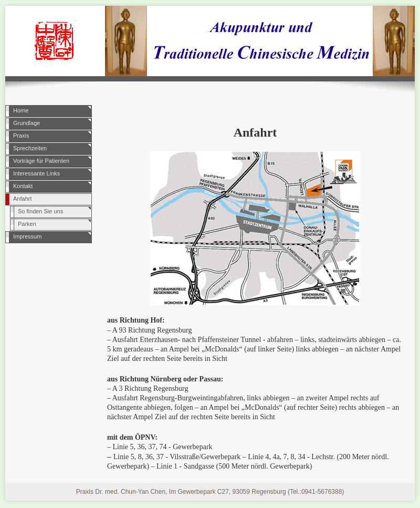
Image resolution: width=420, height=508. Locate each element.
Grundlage (27, 123)
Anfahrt (22, 199)
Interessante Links (36, 173)
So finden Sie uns (40, 211)
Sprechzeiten (30, 148)
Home (21, 110)
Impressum (27, 236)
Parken (27, 224)
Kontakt (23, 186)
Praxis (21, 136)
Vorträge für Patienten (41, 161)
